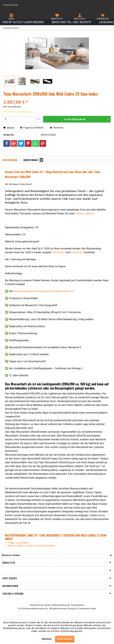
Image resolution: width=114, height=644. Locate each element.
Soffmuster (59, 252)
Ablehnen (47, 639)
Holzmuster (77, 252)
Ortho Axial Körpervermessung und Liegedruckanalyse (44, 291)
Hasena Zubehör (84, 213)
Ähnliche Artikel (11, 555)
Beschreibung (10, 160)
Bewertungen (33, 160)
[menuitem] (11, 17)
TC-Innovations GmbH (86, 609)
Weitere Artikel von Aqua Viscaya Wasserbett (30, 546)
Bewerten (57, 128)
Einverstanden (65, 639)
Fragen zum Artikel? (32, 128)
